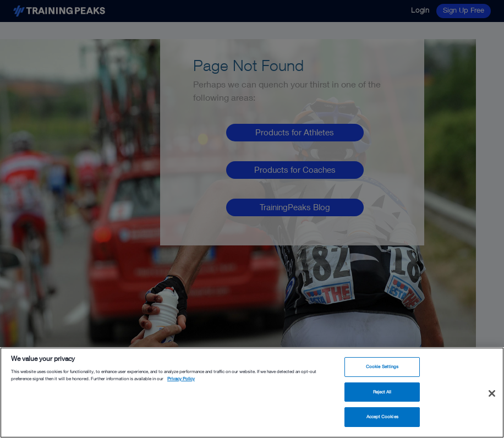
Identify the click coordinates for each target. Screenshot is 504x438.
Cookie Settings (382, 366)
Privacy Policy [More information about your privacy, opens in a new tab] (181, 379)
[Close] (492, 393)
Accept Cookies (382, 417)
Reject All (382, 392)
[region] (252, 393)
